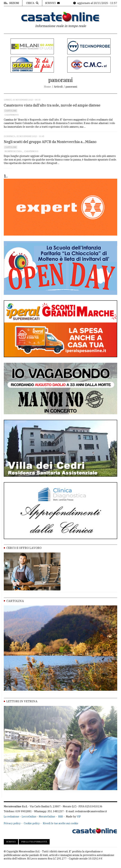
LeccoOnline (29, 816)
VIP (79, 816)
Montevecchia (13, 151)
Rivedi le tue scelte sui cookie (61, 823)
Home (48, 87)
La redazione (12, 816)
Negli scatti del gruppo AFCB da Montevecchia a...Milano (50, 142)
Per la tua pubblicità (34, 842)
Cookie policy (32, 823)
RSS (61, 816)
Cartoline (11, 111)
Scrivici (11, 842)
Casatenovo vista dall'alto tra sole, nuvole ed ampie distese (52, 105)
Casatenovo (12, 115)
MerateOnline (47, 816)
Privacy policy (12, 823)
